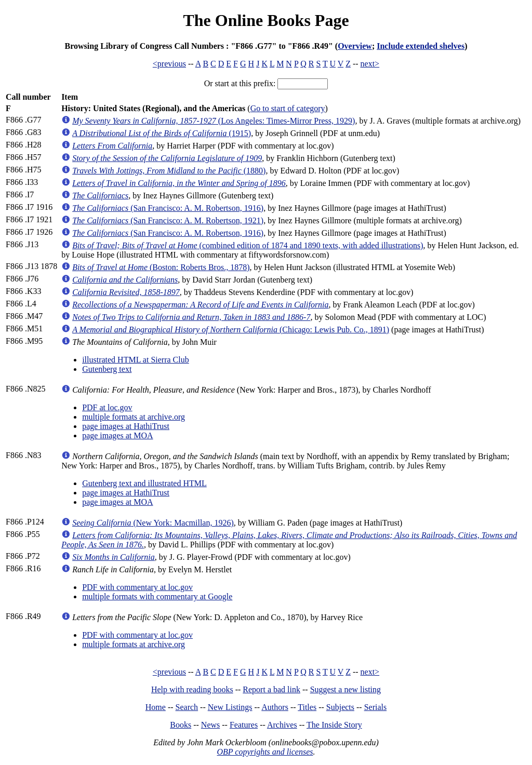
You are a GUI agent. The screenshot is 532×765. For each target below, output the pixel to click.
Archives (282, 725)
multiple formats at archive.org (134, 417)
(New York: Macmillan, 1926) (153, 523)
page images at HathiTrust (126, 426)
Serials (376, 707)
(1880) (169, 171)
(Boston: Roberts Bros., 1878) (161, 267)
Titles (307, 707)
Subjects (340, 707)
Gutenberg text (107, 369)
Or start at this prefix (239, 83)
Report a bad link (271, 689)
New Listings (230, 707)
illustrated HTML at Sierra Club (136, 360)
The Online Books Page (266, 20)
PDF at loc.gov (107, 407)
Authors (275, 707)
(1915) (162, 133)
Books (181, 725)
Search (187, 707)
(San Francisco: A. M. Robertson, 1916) (168, 208)
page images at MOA (117, 435)
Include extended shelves (421, 46)
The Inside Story (334, 725)
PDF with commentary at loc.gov (137, 587)
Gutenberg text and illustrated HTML (144, 483)
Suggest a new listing (345, 689)
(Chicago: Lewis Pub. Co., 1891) (231, 330)
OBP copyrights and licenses (265, 752)
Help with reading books (192, 689)
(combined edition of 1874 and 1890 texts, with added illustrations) (248, 245)
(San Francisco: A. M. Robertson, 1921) (168, 220)
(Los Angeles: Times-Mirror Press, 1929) (214, 121)
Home (156, 707)
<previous (169, 64)
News (210, 725)
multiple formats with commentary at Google (157, 596)
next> (370, 64)
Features (244, 725)
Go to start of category (288, 108)
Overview (355, 46)
